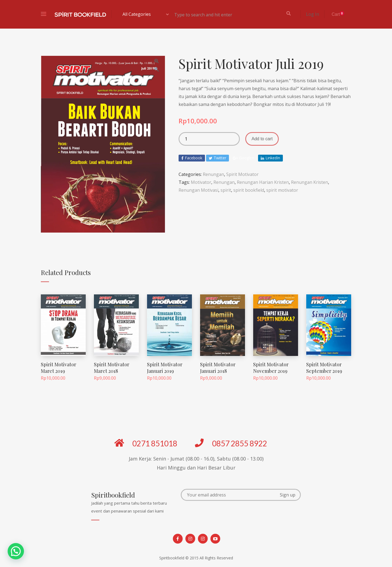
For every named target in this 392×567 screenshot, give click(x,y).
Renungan (213, 174)
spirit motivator (282, 190)
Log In (313, 14)
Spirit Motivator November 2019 (271, 368)
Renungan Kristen (310, 182)
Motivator (201, 182)
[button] (16, 551)
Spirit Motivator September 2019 (324, 368)
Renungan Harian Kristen (263, 182)
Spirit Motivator (242, 174)
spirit (226, 190)
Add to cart (262, 139)
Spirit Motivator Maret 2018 (112, 368)
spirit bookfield (249, 190)
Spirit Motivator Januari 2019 (165, 368)
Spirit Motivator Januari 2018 (218, 368)
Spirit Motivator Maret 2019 (59, 368)
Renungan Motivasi (198, 190)
